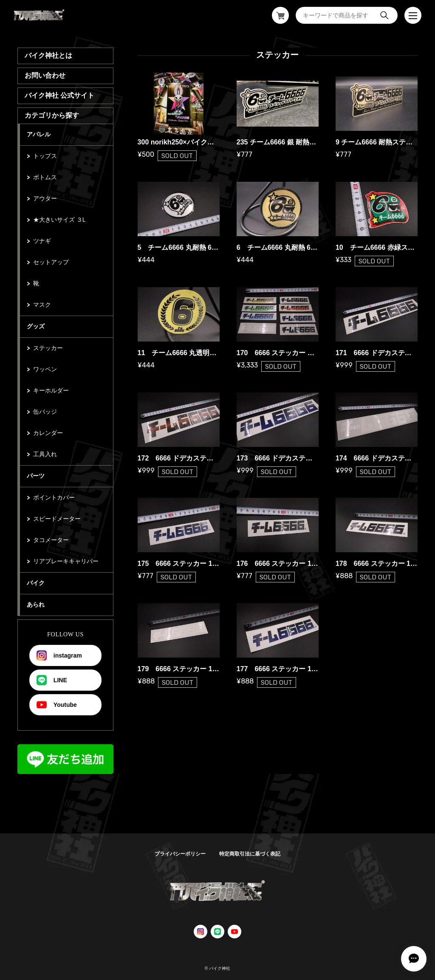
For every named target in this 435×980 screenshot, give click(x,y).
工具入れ (45, 454)
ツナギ (42, 241)
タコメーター (51, 540)
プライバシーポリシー (180, 854)
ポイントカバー (54, 497)
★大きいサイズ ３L (59, 220)
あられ (36, 604)
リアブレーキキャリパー (66, 561)
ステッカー (48, 348)
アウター (45, 198)
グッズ (36, 326)
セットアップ (51, 262)
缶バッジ (45, 412)
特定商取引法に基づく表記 (250, 854)
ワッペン (45, 369)
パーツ (36, 476)
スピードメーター (57, 519)
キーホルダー (51, 390)
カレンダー (48, 433)
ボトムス (45, 177)
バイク (36, 583)
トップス (45, 156)
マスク (42, 305)
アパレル (39, 134)
